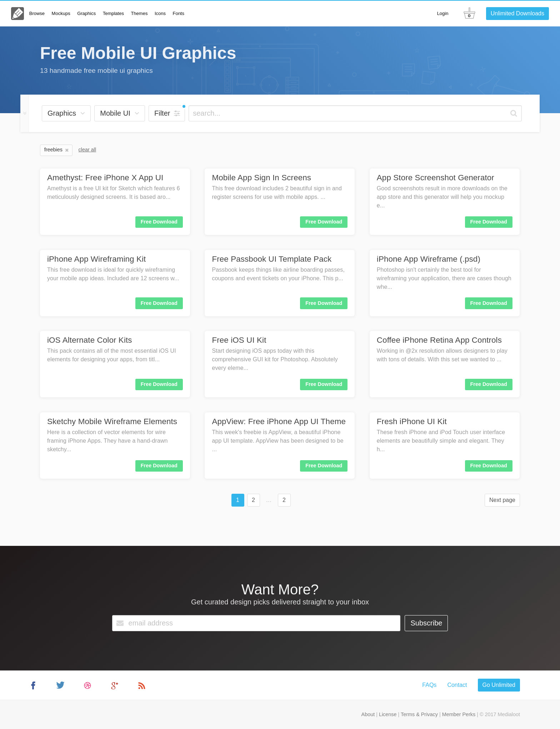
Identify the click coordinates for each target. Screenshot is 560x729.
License (388, 714)
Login (443, 13)
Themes (139, 13)
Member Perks (459, 714)
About (368, 714)
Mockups (61, 13)
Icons (160, 13)
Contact (457, 685)
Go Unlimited (499, 685)
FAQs (429, 685)
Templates (113, 13)
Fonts (178, 13)
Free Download (159, 222)
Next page (502, 500)
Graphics (86, 13)
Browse (37, 13)
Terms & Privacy (419, 714)
